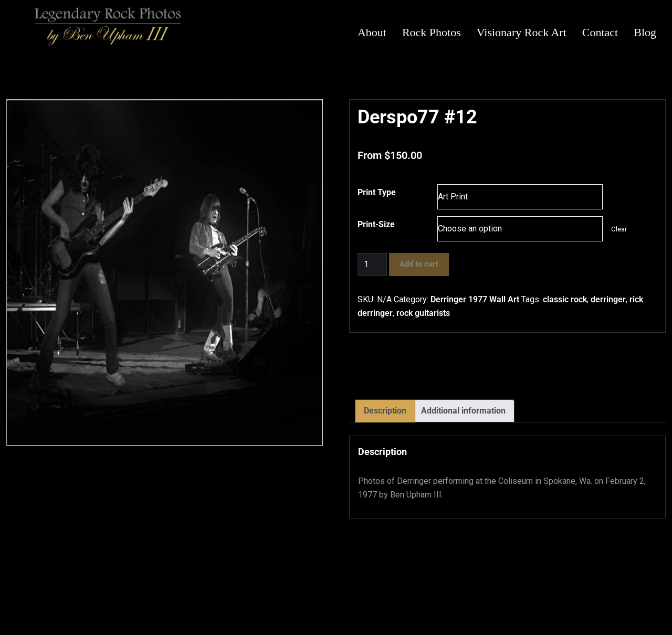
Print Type (377, 192)
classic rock (565, 299)
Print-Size (376, 224)
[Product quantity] (372, 264)
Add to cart (419, 264)
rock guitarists (423, 313)
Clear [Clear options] (619, 229)
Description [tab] (385, 411)
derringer (608, 299)
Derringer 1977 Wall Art (475, 299)
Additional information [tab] (463, 411)
